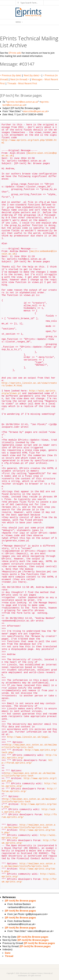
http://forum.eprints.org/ (27, 762)
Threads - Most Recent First (22, 83)
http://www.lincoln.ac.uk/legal (28, 737)
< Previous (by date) (11, 75)
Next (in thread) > (20, 79)
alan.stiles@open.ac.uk (35, 111)
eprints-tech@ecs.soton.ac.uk (22, 102)
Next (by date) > (32, 75)
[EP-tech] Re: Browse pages (20, 901)
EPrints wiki (15, 53)
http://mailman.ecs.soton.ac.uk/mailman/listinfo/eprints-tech (29, 746)
